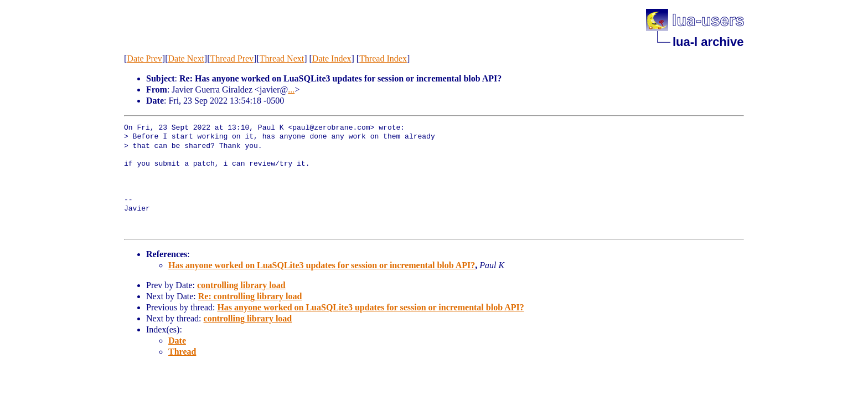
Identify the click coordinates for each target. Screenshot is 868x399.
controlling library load (241, 285)
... (291, 89)
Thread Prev (232, 58)
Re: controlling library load (250, 296)
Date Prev (144, 58)
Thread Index (383, 58)
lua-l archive (708, 42)
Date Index (332, 58)
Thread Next (282, 58)
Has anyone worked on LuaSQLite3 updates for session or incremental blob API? (322, 265)
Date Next (186, 58)
